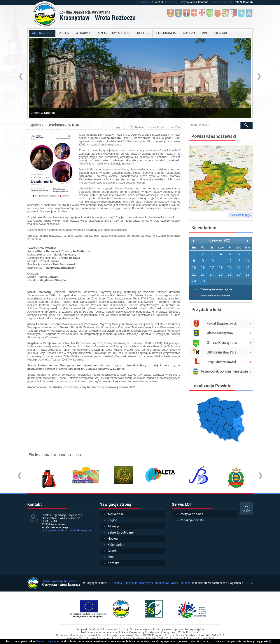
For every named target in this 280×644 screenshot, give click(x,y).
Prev (21, 77)
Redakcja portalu (190, 520)
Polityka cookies (190, 514)
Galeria (189, 33)
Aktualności (42, 33)
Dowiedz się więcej (48, 641)
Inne (206, 33)
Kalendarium (166, 33)
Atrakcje (84, 33)
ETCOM (248, 583)
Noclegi (143, 33)
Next (259, 77)
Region (64, 33)
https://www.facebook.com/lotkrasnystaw (67, 530)
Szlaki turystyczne (114, 33)
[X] (271, 641)
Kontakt (222, 33)
